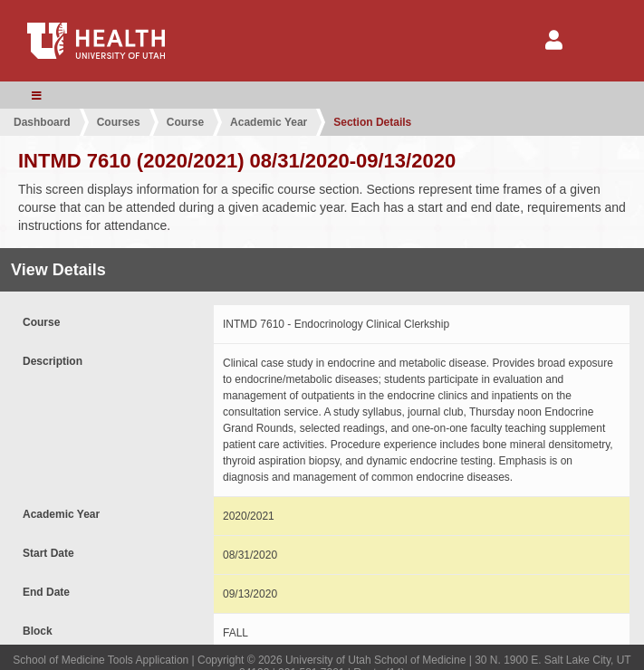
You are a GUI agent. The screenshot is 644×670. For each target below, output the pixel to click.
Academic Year (269, 122)
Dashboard (42, 122)
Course (185, 122)
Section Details (372, 122)
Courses (119, 122)
